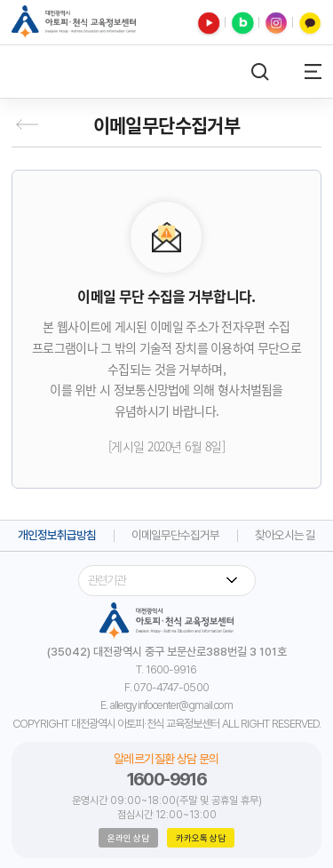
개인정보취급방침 (57, 536)
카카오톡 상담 (201, 838)
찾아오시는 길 (285, 536)
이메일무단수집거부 (175, 536)
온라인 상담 (128, 838)
